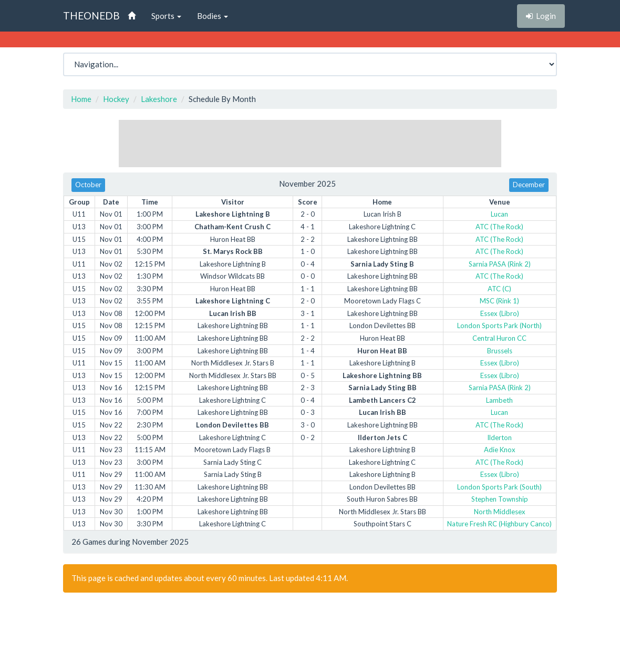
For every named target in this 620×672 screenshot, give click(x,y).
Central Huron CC (499, 338)
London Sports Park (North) (499, 325)
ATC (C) (499, 289)
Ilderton (499, 437)
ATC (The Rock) (499, 227)
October (88, 185)
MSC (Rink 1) (499, 301)
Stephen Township (500, 499)
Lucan (499, 214)
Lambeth (499, 400)
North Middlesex (500, 512)
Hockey (116, 99)
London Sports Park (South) (499, 487)
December (529, 185)
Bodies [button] (213, 16)
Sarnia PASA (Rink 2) (500, 264)
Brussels (500, 351)
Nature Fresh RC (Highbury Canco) (499, 524)
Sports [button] (166, 16)
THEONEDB (91, 16)
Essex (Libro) (500, 313)
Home (81, 99)
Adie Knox (500, 450)
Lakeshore (159, 99)
